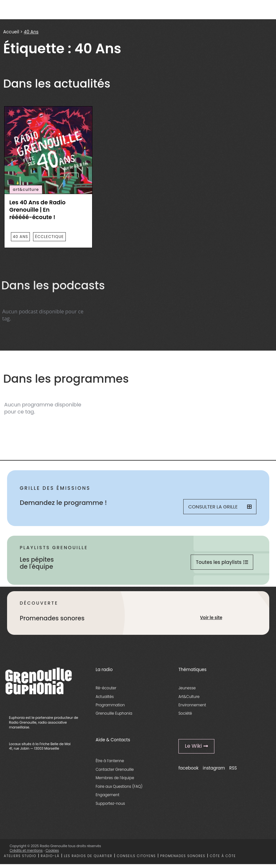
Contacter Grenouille (115, 770)
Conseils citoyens (136, 856)
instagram (214, 768)
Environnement (192, 705)
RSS (233, 768)
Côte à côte (223, 856)
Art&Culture (189, 697)
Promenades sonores (183, 856)
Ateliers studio (20, 856)
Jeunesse (187, 688)
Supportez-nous (110, 804)
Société (185, 713)
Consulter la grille (220, 507)
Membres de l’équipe (115, 778)
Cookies (52, 851)
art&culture (26, 190)
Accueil (11, 32)
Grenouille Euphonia (114, 713)
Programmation (110, 705)
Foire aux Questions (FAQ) (119, 787)
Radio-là (50, 856)
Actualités (105, 697)
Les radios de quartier (88, 856)
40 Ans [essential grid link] (21, 237)
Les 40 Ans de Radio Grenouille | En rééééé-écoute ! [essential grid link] (37, 210)
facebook (189, 768)
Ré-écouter (106, 688)
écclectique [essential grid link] (49, 237)
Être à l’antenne (110, 761)
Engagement (108, 795)
